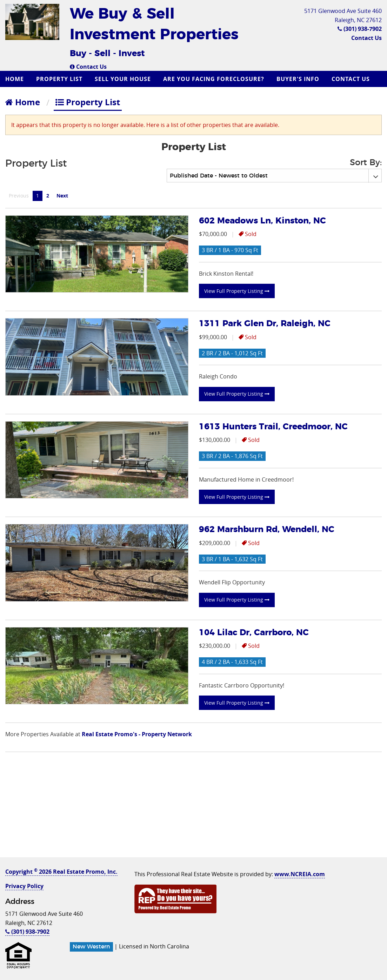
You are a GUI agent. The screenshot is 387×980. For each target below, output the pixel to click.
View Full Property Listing (237, 291)
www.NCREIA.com (300, 874)
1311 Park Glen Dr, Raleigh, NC (265, 324)
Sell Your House (123, 79)
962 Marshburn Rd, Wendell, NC (267, 530)
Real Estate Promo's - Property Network (137, 734)
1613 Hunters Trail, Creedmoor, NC (273, 427)
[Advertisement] (193, 808)
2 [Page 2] (48, 196)
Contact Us (88, 67)
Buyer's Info (298, 79)
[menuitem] (15, 79)
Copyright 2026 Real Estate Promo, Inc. (61, 872)
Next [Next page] (64, 195)
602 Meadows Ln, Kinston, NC (262, 221)
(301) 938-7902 (360, 29)
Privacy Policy (24, 886)
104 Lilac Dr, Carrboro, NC (254, 633)
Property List (59, 79)
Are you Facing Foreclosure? (214, 79)
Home (15, 79)
